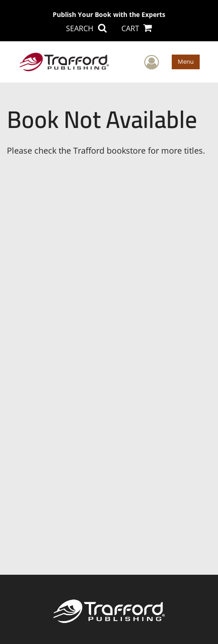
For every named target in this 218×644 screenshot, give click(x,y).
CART (137, 28)
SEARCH (86, 28)
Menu (186, 61)
